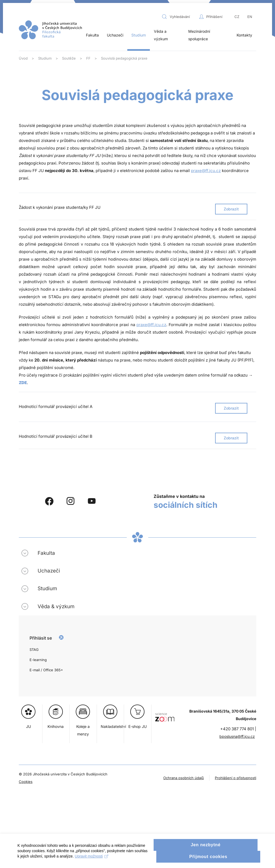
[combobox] (179, 17)
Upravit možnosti (107, 863)
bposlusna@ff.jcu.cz (237, 736)
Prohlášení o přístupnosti (236, 778)
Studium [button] (139, 35)
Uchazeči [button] (115, 35)
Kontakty (244, 35)
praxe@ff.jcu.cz (206, 171)
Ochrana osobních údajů (184, 778)
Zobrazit (231, 209)
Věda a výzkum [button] (161, 35)
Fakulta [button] (92, 35)
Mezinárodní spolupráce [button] (199, 35)
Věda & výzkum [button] (56, 606)
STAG (34, 650)
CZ (237, 17)
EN (250, 17)
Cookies (26, 782)
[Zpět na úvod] (50, 30)
